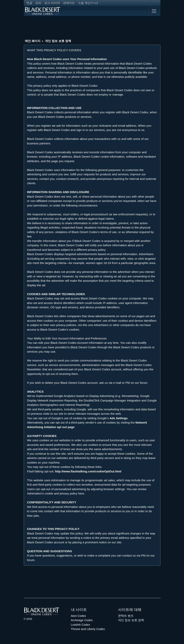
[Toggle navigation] (154, 11)
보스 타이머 (52, 3)
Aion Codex (79, 616)
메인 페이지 (33, 41)
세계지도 (69, 3)
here (81, 493)
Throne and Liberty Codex (88, 629)
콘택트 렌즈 (126, 616)
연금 (29, 3)
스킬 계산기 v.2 (88, 3)
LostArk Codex (81, 625)
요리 (38, 3)
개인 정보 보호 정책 (58, 41)
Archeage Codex (82, 620)
